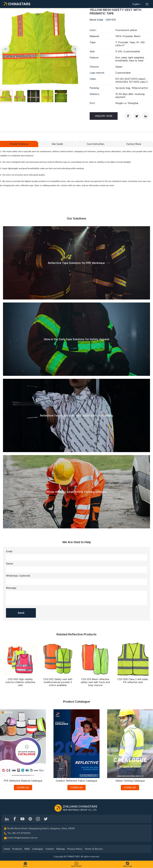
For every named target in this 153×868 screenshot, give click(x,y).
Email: (9, 551)
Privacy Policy (75, 849)
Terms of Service (94, 849)
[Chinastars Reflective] (22, 819)
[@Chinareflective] (46, 819)
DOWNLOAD (23, 787)
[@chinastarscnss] (15, 819)
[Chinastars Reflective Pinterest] (30, 819)
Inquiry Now (104, 116)
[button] (147, 4)
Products (17, 849)
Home (7, 849)
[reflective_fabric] (38, 819)
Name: (10, 564)
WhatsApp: (18, 576)
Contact (50, 849)
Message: (11, 588)
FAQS (27, 849)
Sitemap (61, 849)
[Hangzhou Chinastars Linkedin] (7, 819)
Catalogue (38, 849)
